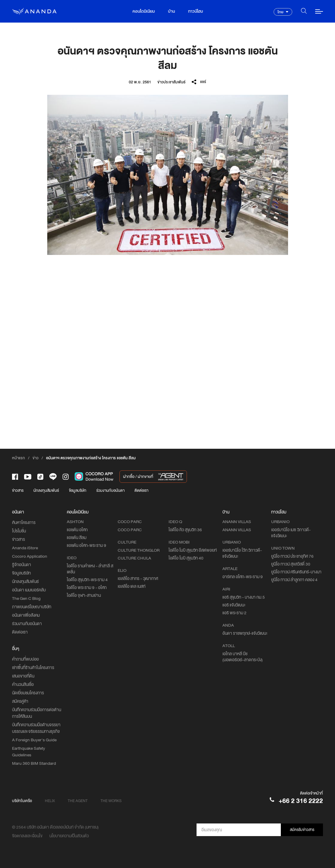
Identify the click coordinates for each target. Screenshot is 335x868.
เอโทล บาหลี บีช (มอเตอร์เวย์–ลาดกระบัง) (243, 657)
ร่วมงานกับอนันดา (110, 490)
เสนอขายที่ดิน (23, 676)
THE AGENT (78, 801)
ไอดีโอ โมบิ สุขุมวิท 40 (186, 558)
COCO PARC (130, 530)
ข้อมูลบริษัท (78, 490)
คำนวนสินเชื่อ (23, 684)
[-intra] (66, 477)
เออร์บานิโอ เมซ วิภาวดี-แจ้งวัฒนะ (291, 533)
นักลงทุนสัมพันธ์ (46, 490)
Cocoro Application (30, 556)
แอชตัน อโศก (77, 530)
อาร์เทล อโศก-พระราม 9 (243, 577)
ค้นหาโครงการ (24, 522)
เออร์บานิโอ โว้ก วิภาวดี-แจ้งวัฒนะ (242, 553)
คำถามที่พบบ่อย (25, 659)
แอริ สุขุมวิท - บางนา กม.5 (244, 597)
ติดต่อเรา (141, 490)
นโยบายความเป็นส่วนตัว (69, 836)
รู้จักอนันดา (22, 565)
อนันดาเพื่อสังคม (26, 615)
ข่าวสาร (18, 490)
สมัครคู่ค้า (20, 701)
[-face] (15, 477)
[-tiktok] (40, 477)
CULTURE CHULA (134, 558)
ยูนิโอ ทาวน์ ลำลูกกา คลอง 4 (294, 580)
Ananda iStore (25, 548)
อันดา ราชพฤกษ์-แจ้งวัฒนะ (245, 633)
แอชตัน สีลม (77, 538)
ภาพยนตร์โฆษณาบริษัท (32, 607)
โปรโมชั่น (19, 531)
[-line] (53, 477)
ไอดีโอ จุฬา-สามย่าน (84, 595)
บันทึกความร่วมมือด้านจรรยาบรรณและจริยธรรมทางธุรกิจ (36, 728)
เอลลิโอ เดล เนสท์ (132, 586)
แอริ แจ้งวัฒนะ (234, 605)
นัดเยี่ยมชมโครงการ (28, 693)
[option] (168, 175)
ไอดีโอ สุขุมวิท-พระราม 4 (87, 580)
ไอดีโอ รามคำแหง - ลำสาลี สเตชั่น (90, 569)
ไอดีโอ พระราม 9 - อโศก (87, 587)
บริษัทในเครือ (22, 801)
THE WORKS (111, 801)
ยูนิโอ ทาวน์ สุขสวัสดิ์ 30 (291, 564)
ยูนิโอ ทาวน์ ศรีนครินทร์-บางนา (296, 572)
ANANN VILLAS (237, 530)
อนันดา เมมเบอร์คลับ (29, 590)
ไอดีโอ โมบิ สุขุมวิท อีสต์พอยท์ (193, 550)
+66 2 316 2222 (301, 801)
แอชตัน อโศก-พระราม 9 (87, 545)
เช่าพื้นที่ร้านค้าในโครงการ (33, 668)
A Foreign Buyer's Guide (34, 740)
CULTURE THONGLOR (139, 550)
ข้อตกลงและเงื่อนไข (27, 836)
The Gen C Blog (26, 598)
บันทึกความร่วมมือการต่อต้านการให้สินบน (37, 713)
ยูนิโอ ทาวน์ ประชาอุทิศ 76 (292, 556)
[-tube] (28, 477)
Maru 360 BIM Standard (34, 763)
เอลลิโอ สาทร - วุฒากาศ (138, 578)
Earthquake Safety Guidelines (29, 752)
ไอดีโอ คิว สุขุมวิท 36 (185, 530)
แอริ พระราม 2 (234, 613)
